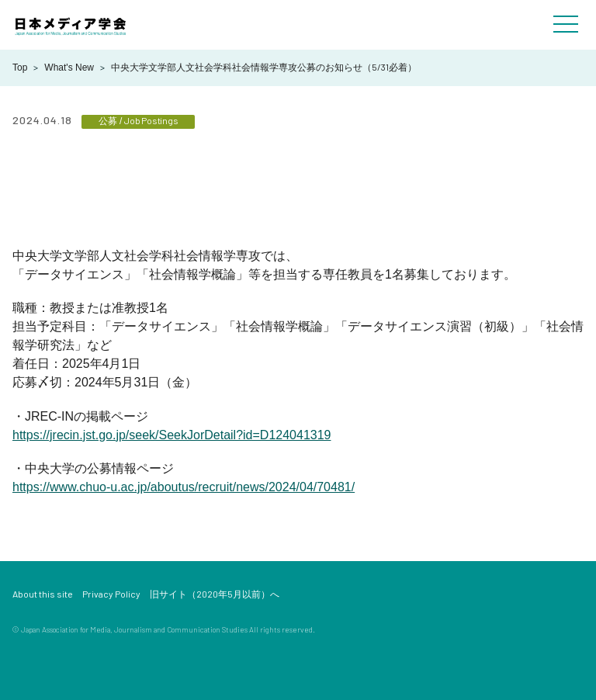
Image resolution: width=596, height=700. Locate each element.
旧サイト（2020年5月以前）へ (215, 594)
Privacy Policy (111, 594)
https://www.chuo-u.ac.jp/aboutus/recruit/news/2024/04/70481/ (184, 487)
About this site (43, 594)
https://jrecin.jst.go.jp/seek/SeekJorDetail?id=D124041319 (172, 435)
